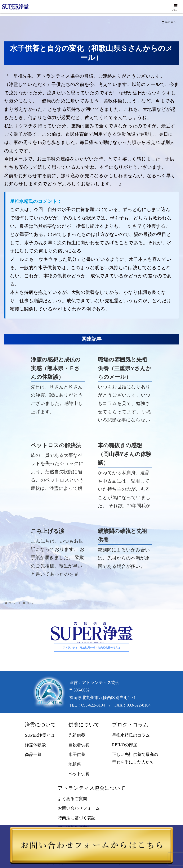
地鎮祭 (75, 764)
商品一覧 (33, 755)
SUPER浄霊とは (40, 735)
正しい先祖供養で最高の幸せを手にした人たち (135, 758)
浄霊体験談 (35, 745)
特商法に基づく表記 (77, 818)
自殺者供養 (79, 745)
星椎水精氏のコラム (131, 735)
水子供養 (77, 755)
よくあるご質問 (72, 799)
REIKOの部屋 (125, 745)
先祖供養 (77, 735)
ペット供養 (79, 774)
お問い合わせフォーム (79, 808)
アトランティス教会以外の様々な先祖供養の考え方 (91, 648)
